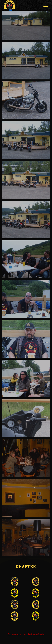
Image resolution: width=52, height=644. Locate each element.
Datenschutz (36, 635)
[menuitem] (44, 5)
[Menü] (44, 5)
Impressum (14, 635)
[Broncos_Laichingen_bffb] (22, 5)
